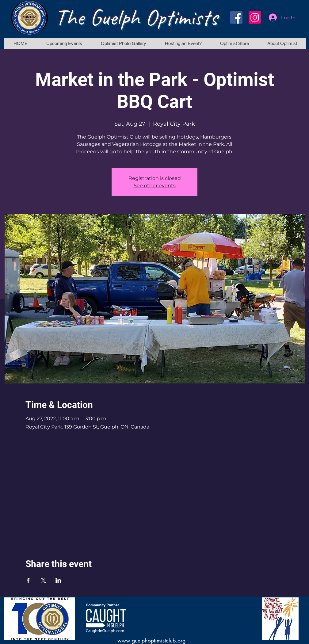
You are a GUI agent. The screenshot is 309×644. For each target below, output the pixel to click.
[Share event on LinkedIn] (58, 580)
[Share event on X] (43, 580)
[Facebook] (236, 17)
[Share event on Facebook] (28, 580)
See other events (155, 186)
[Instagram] (255, 17)
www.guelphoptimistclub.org (151, 640)
